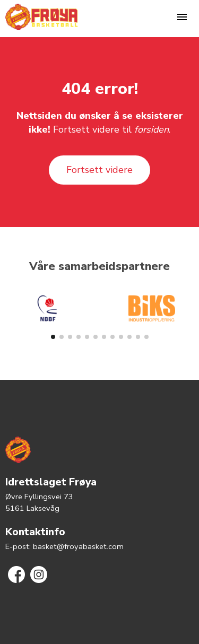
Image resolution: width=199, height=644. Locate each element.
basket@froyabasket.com (78, 546)
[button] (53, 337)
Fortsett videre (99, 170)
